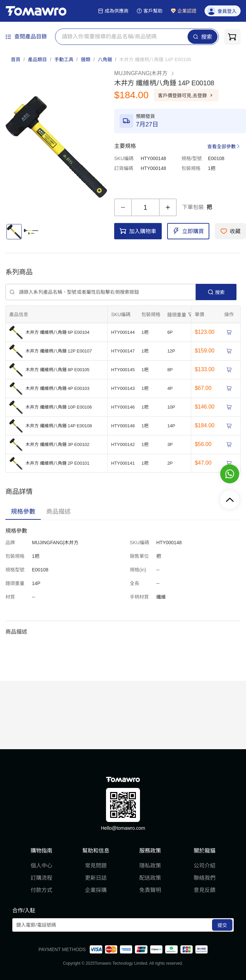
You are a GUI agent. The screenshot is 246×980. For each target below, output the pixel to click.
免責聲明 (150, 890)
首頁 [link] (16, 59)
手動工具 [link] (64, 59)
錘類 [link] (86, 59)
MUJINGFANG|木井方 (145, 73)
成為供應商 (113, 11)
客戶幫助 (150, 11)
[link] (155, 59)
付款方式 (41, 890)
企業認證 (183, 11)
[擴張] (181, 314)
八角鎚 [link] (105, 59)
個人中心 (41, 866)
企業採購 (96, 890)
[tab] (23, 512)
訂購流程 (41, 878)
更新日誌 (96, 878)
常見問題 (96, 866)
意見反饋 (205, 890)
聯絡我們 (205, 878)
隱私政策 (150, 866)
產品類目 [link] (37, 59)
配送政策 (150, 878)
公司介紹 (205, 866)
